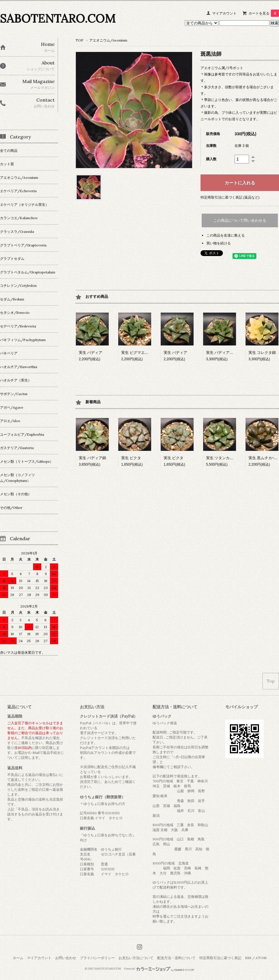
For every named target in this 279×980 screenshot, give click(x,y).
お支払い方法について (136, 958)
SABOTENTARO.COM (58, 18)
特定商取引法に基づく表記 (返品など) (230, 197)
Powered (159, 969)
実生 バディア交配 (222, 353)
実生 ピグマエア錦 (137, 353)
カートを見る (264, 13)
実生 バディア (91, 353)
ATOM (261, 958)
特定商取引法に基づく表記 (220, 958)
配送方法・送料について (176, 958)
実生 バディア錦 (92, 458)
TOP (79, 40)
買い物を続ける (219, 243)
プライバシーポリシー (97, 958)
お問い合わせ (66, 958)
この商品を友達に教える (226, 235)
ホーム (18, 958)
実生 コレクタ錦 (262, 353)
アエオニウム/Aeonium (108, 40)
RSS (248, 958)
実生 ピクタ (131, 458)
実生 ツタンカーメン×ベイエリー (234, 458)
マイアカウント (224, 13)
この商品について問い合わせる (240, 220)
